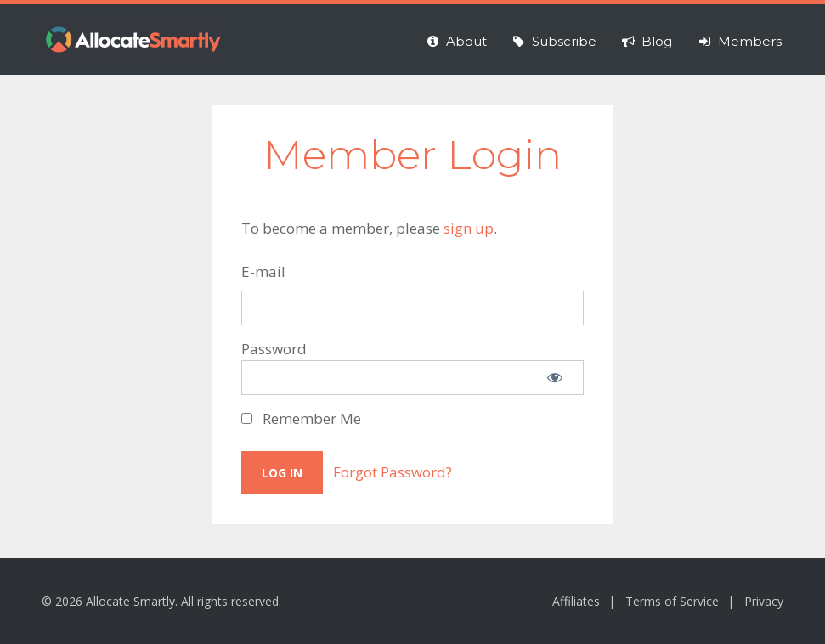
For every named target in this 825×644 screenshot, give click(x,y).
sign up (469, 228)
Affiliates (576, 601)
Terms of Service (672, 601)
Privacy (764, 601)
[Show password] (555, 378)
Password (274, 349)
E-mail (263, 271)
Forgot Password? (393, 472)
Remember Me (301, 418)
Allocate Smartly (133, 40)
